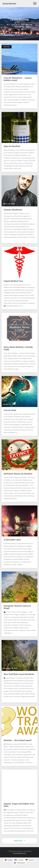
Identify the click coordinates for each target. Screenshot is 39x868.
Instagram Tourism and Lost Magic (17, 607)
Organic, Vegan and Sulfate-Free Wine (19, 805)
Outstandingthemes (19, 853)
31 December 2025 (12, 540)
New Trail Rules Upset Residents (19, 674)
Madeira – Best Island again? (18, 740)
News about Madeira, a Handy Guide (18, 348)
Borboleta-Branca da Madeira (18, 474)
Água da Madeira (12, 146)
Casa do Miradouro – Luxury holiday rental (18, 79)
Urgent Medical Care (13, 281)
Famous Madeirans (13, 210)
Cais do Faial (10, 410)
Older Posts (19, 841)
